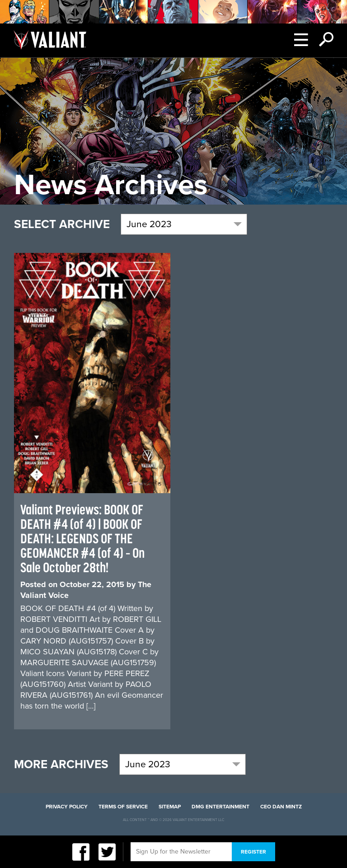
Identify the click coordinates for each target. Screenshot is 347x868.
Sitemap (170, 807)
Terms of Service (123, 807)
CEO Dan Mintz (281, 807)
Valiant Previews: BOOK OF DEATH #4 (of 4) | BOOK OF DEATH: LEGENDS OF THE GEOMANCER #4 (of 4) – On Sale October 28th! (82, 538)
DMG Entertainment (220, 807)
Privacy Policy (67, 807)
